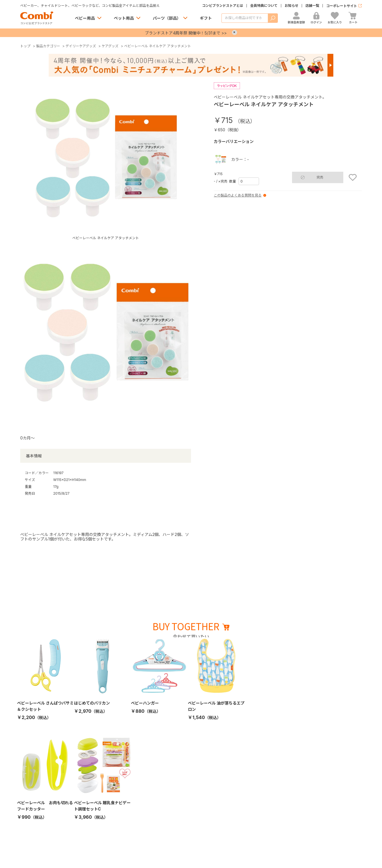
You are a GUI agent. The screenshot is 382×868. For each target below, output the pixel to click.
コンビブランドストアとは (223, 6)
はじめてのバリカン (92, 703)
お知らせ (291, 6)
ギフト (206, 18)
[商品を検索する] (245, 18)
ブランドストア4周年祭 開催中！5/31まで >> (186, 33)
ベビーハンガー (145, 703)
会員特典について (264, 6)
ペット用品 (124, 18)
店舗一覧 (312, 6)
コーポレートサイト (342, 6)
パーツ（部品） (167, 18)
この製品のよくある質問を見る (238, 195)
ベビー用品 (85, 18)
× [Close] (235, 32)
